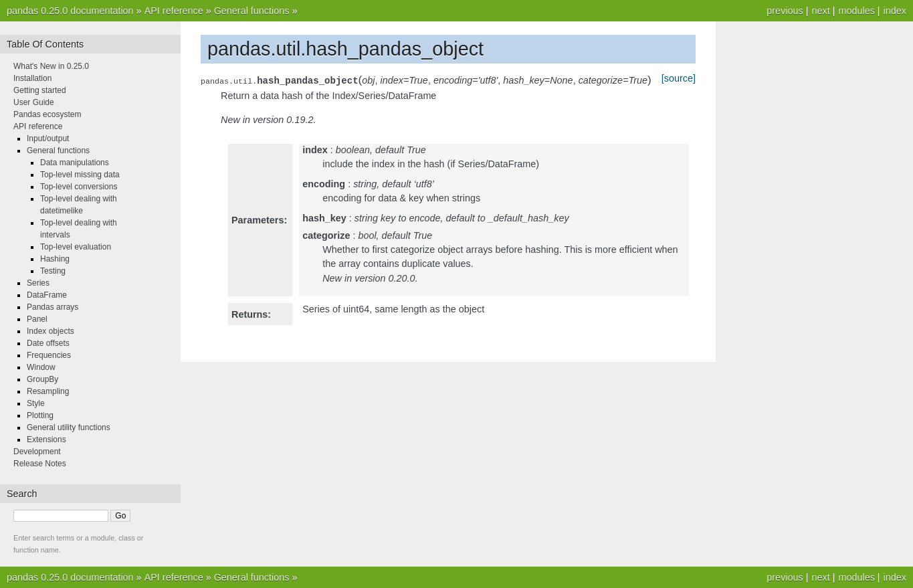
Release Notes (40, 464)
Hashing (55, 259)
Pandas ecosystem (47, 114)
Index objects (50, 331)
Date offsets (48, 343)
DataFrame (47, 295)
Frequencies (49, 355)
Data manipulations (75, 163)
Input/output (48, 138)
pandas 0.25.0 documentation (70, 11)
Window (41, 367)
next (820, 11)
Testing (53, 271)
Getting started (40, 90)
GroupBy (42, 379)
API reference (174, 11)
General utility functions (69, 427)
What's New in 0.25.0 (51, 66)
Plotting (40, 415)
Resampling (48, 391)
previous (785, 11)
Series (38, 283)
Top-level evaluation (76, 247)
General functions (252, 11)
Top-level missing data (80, 175)
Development (37, 452)
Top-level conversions (79, 187)
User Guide (34, 102)
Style (36, 403)
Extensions (46, 439)
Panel (37, 319)
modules (856, 11)
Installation (32, 78)
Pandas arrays (53, 307)
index (895, 11)
